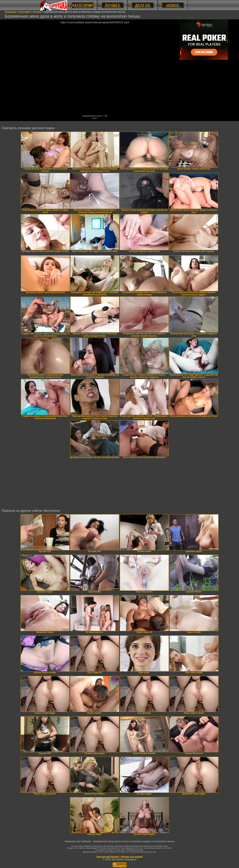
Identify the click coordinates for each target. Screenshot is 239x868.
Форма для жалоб (132, 857)
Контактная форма (108, 857)
